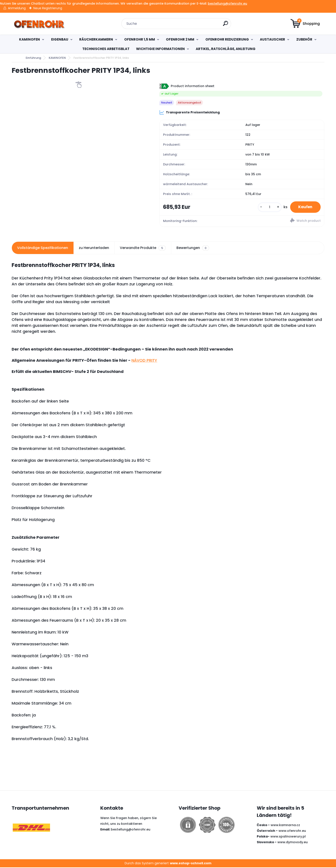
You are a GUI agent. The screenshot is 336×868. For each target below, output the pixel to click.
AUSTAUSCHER (272, 39)
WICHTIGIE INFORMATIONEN (160, 49)
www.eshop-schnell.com (191, 864)
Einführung (33, 58)
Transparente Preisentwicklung (190, 112)
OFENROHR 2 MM (180, 39)
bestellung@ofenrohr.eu (227, 4)
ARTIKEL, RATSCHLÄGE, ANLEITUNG (226, 49)
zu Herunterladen (94, 248)
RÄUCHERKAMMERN (96, 39)
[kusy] (268, 207)
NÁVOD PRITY (144, 361)
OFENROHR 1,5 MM (140, 39)
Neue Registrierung (48, 8)
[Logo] (39, 24)
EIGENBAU (60, 39)
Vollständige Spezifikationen (43, 248)
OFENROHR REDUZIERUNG (227, 39)
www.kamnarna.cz (285, 826)
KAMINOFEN (30, 39)
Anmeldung (17, 8)
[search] (226, 25)
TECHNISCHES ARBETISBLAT (106, 49)
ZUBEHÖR (304, 39)
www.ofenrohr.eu (292, 831)
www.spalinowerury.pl (288, 837)
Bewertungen (193, 249)
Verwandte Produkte (143, 249)
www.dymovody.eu (293, 843)
